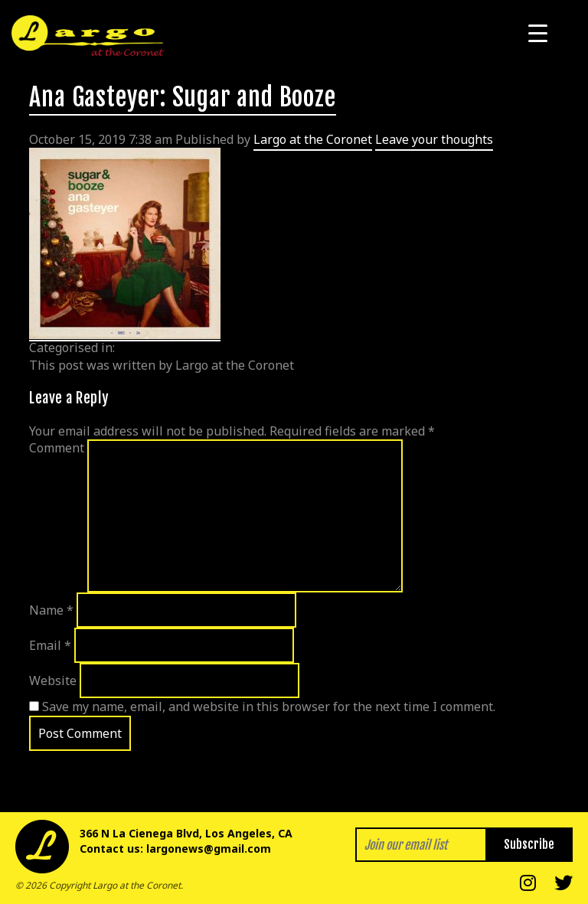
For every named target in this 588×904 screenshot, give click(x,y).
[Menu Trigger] (538, 33)
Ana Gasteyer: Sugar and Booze (182, 97)
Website (53, 680)
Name (51, 610)
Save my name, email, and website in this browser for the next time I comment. (269, 707)
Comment (57, 448)
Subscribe (529, 844)
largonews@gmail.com (209, 849)
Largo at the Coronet (313, 139)
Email (50, 645)
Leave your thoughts (434, 139)
